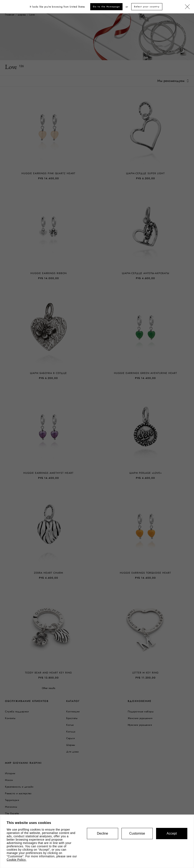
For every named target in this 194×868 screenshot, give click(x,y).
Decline (102, 833)
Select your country (147, 7)
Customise (137, 833)
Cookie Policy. (17, 860)
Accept (172, 833)
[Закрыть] (187, 7)
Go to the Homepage (106, 7)
